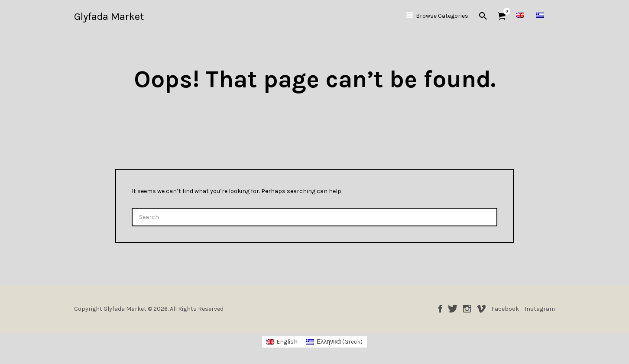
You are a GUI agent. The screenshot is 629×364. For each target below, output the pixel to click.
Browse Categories (442, 16)
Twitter (453, 309)
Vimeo (481, 309)
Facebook (440, 309)
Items (504, 11)
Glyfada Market (109, 16)
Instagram (467, 309)
